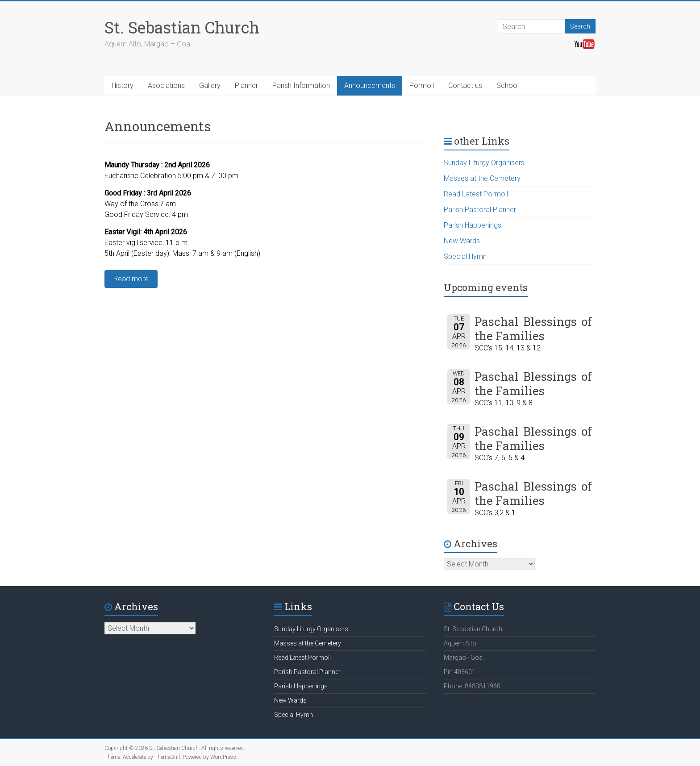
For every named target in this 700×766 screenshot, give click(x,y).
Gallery (210, 85)
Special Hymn (465, 256)
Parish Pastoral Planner (480, 210)
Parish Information (301, 85)
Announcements (370, 85)
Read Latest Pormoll (476, 194)
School (508, 85)
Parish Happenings (473, 225)
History (123, 85)
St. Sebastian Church (182, 27)
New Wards (462, 241)
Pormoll (422, 85)
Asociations (166, 85)
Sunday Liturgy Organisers (484, 163)
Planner (246, 85)
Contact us (465, 85)
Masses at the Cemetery (482, 178)
